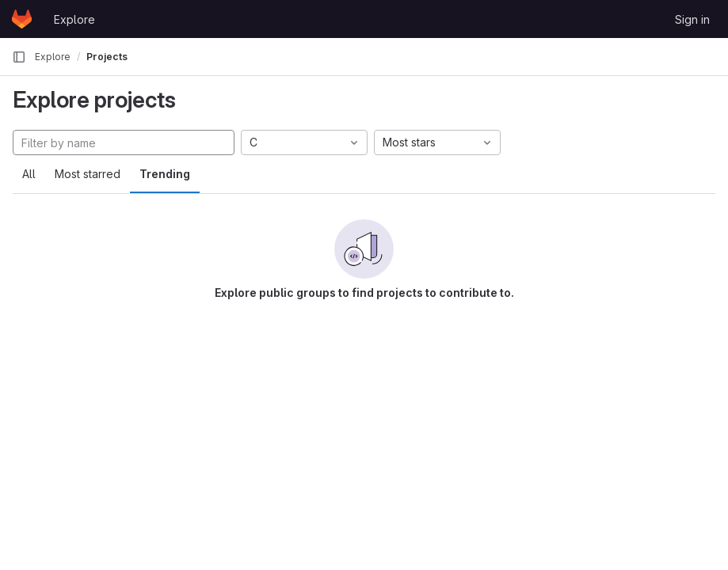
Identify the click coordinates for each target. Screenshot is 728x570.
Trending (165, 174)
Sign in (692, 19)
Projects (107, 57)
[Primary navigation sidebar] (19, 57)
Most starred (88, 174)
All (29, 174)
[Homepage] (22, 19)
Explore (74, 19)
